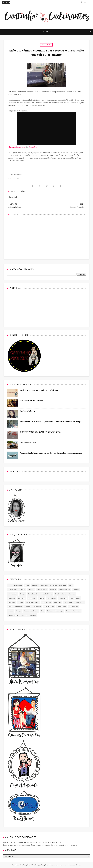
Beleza (23, 590)
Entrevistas (32, 598)
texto (68, 611)
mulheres (19, 607)
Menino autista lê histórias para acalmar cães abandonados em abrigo (51, 422)
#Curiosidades (15, 179)
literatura (80, 602)
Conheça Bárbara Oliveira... (32, 401)
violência (33, 615)
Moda (10, 607)
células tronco (42, 590)
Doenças (72, 594)
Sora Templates (25, 865)
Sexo (43, 611)
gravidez (12, 602)
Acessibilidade (17, 585)
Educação (12, 598)
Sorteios (50, 611)
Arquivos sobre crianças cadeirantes (53, 585)
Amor (27, 585)
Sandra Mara (73, 607)
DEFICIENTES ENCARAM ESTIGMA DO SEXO (40, 432)
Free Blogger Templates (40, 865)
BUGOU (31, 590)
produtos (38, 607)
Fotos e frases (75, 598)
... (9, 585)
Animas (35, 585)
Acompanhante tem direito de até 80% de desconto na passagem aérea (51, 453)
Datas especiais (33, 594)
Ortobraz (28, 607)
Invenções (57, 602)
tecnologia (59, 611)
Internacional (46, 602)
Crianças (76, 590)
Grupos (20, 602)
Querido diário (49, 607)
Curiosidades (46, 45)
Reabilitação (61, 607)
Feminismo (63, 598)
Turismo (23, 615)
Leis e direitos (69, 602)
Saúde (11, 611)
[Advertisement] (46, 237)
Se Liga (18, 611)
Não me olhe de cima (17, 147)
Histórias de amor (32, 602)
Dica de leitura (60, 594)
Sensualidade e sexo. (31, 611)
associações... (13, 590)
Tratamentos (13, 615)
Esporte (41, 598)
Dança (23, 594)
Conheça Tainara (27, 411)
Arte (71, 585)
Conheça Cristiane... (29, 442)
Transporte (76, 611)
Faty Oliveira (52, 598)
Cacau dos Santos (74, 865)
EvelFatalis (33, 147)
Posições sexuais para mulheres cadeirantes (40, 390)
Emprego (22, 598)
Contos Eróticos (65, 590)
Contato (53, 590)
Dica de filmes (47, 594)
